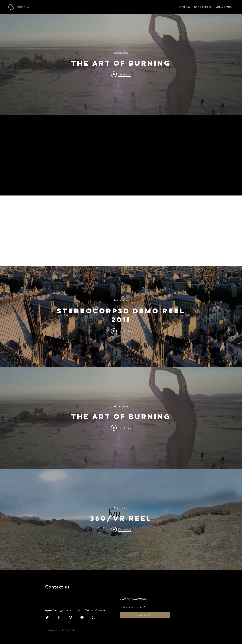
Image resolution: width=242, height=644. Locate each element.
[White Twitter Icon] (47, 617)
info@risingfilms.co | (62, 610)
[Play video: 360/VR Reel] (121, 530)
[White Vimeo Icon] (70, 617)
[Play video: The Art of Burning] (121, 74)
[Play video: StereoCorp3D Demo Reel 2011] (121, 331)
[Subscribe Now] (145, 615)
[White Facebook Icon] (59, 617)
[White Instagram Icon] (94, 617)
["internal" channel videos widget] (121, 64)
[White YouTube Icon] (82, 617)
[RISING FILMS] (34, 7)
